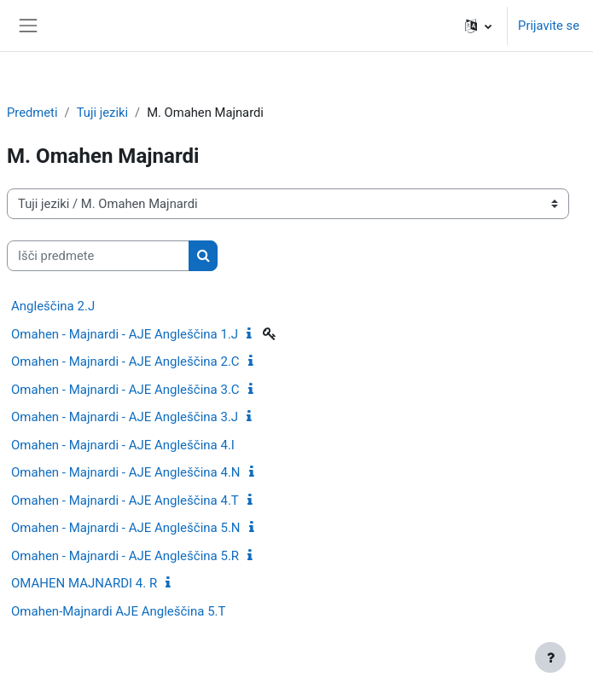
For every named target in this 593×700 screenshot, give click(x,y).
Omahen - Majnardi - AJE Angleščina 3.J (125, 417)
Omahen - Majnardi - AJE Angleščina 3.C (125, 390)
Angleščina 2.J (53, 306)
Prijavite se (549, 26)
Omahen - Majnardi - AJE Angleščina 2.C (125, 362)
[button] (478, 26)
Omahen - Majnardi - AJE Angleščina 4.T (125, 500)
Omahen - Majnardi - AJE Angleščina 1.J (125, 334)
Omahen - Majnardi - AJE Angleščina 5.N (126, 528)
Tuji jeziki (102, 113)
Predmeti (32, 113)
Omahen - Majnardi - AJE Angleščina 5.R (125, 556)
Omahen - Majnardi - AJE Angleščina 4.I (123, 445)
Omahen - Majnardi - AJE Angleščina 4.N (126, 472)
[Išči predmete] (98, 256)
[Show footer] (550, 657)
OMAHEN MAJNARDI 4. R (84, 583)
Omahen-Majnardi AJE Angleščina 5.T (118, 611)
